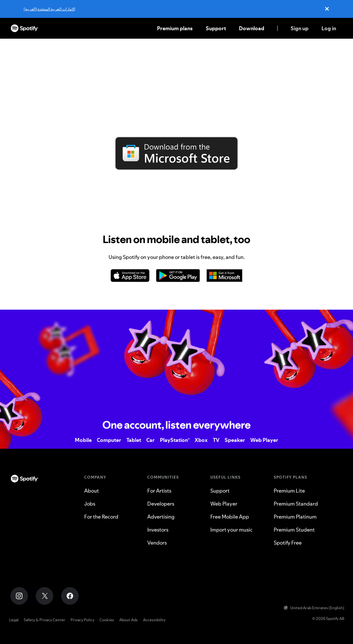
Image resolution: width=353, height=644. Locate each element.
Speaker (235, 440)
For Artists (159, 491)
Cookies (107, 620)
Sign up (300, 28)
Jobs (90, 504)
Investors (158, 530)
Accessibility (154, 620)
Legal (14, 620)
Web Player (264, 440)
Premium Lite (289, 491)
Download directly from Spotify (176, 175)
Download (252, 28)
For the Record (101, 517)
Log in (329, 28)
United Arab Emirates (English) (314, 608)
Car (150, 440)
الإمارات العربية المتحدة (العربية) (49, 9)
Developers (161, 504)
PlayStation (175, 440)
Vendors (157, 543)
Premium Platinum (295, 517)
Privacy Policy (82, 620)
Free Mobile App (230, 517)
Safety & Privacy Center (45, 620)
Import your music (231, 530)
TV (216, 440)
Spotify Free (288, 543)
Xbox (201, 440)
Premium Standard (296, 504)
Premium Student (294, 530)
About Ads (129, 620)
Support (216, 28)
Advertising (161, 517)
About (92, 491)
